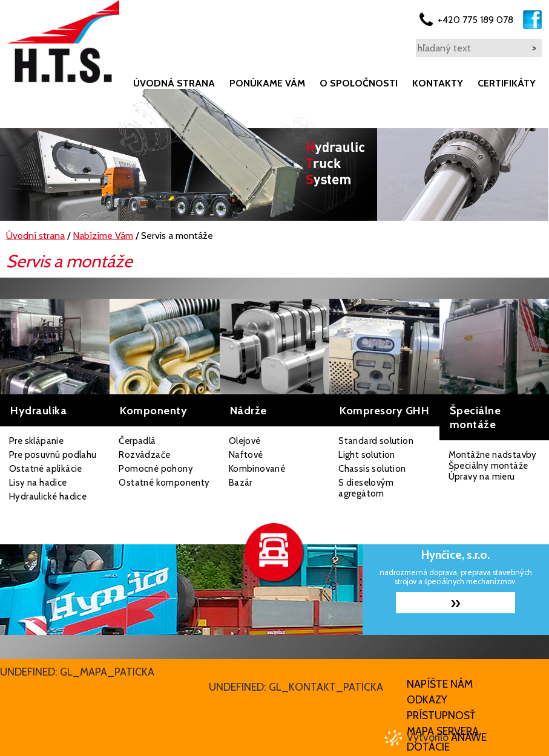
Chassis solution (372, 469)
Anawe (469, 737)
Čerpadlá (137, 441)
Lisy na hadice (38, 483)
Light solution (367, 455)
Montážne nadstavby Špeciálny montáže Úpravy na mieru (493, 466)
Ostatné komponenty (164, 483)
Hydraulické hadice (48, 497)
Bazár (241, 483)
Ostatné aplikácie (46, 469)
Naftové (246, 455)
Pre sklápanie (36, 441)
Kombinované (257, 469)
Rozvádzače (144, 455)
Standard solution (376, 441)
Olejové (245, 441)
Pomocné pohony (156, 469)
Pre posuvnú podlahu (53, 455)
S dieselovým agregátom (366, 488)
